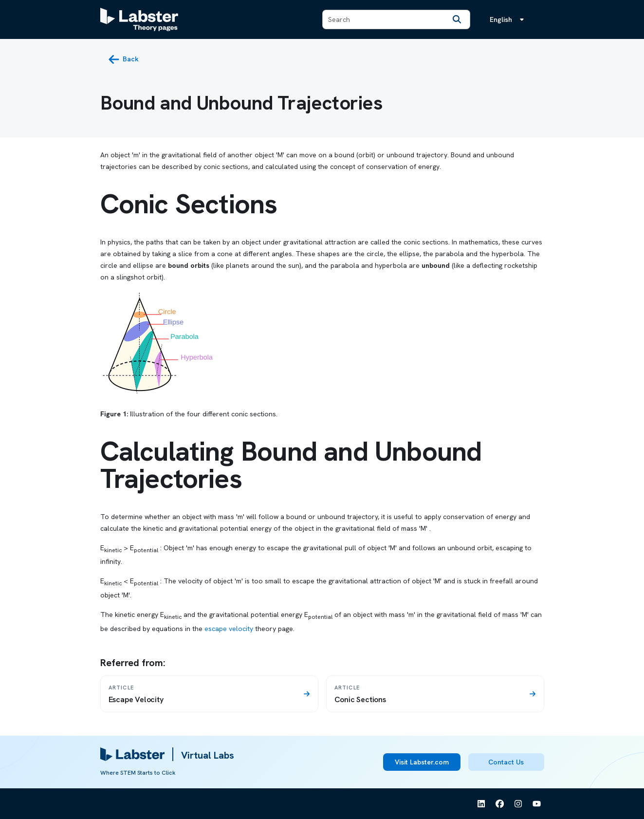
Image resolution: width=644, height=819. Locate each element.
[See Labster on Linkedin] (481, 804)
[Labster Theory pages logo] (139, 19)
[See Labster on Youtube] (537, 804)
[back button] (123, 59)
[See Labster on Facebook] (500, 804)
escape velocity (229, 629)
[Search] (457, 19)
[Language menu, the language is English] (509, 19)
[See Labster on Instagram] (518, 804)
